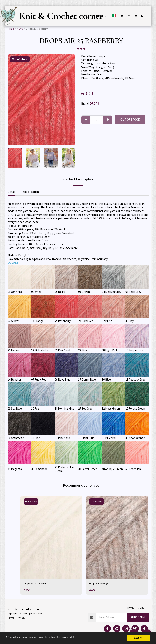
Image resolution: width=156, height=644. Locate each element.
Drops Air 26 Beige (100, 584)
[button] (136, 16)
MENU (20, 29)
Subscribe (138, 618)
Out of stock (130, 120)
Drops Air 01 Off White (37, 584)
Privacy (21, 618)
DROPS (94, 103)
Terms (11, 618)
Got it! (138, 638)
